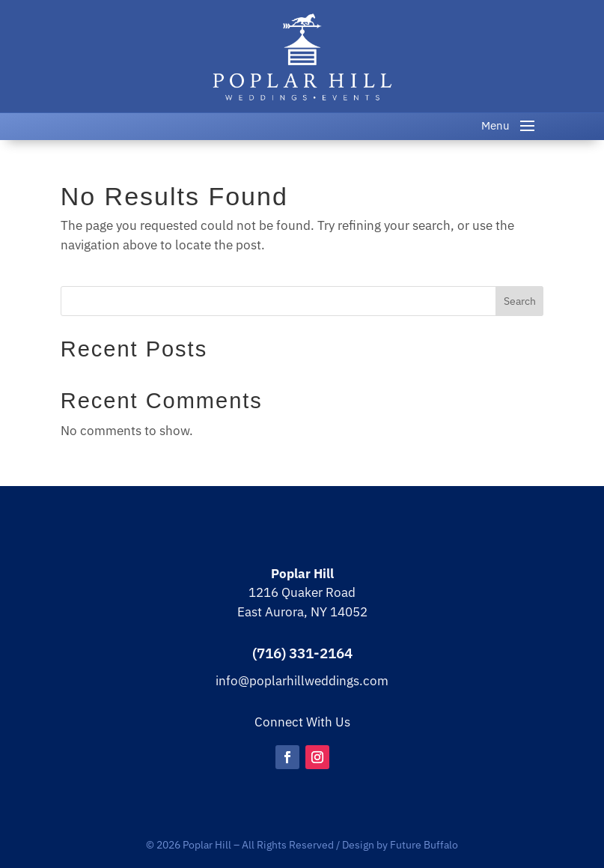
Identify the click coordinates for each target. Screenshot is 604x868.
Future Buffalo (424, 845)
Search (520, 301)
